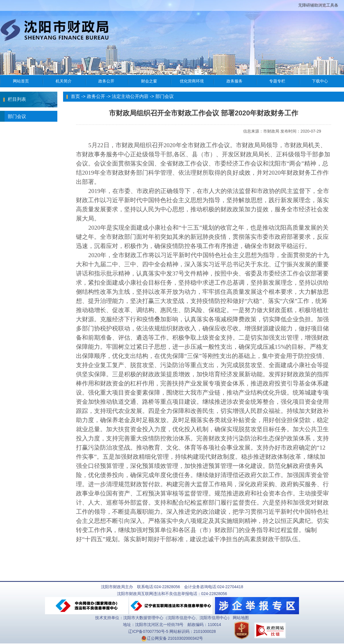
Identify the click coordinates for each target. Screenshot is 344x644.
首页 (75, 96)
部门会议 (13, 116)
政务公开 (96, 96)
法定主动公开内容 (130, 96)
